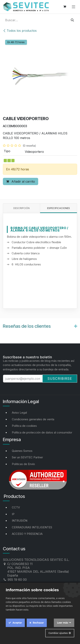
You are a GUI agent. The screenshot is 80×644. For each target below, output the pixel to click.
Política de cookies (24, 426)
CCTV (16, 507)
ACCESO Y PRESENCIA (27, 534)
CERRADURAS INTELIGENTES (32, 527)
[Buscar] (72, 20)
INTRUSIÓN (20, 521)
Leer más (63, 623)
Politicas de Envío (23, 464)
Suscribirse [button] (60, 379)
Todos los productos (20, 31)
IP (13, 514)
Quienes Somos (22, 451)
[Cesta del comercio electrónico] (65, 7)
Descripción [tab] (21, 208)
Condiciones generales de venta (33, 419)
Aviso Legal (19, 413)
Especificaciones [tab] (59, 208)
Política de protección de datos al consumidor (42, 432)
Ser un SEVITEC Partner (27, 457)
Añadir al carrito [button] (21, 181)
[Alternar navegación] (74, 7)
